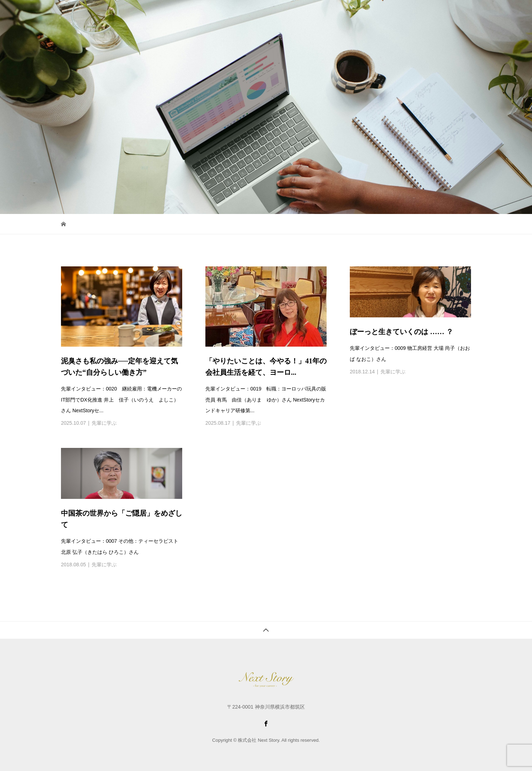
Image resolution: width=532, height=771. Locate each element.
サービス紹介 (240, 12)
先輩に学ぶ (104, 423)
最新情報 (382, 12)
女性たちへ (319, 12)
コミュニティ (281, 12)
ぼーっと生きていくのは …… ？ (401, 332)
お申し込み (414, 12)
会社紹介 (352, 12)
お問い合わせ (452, 12)
